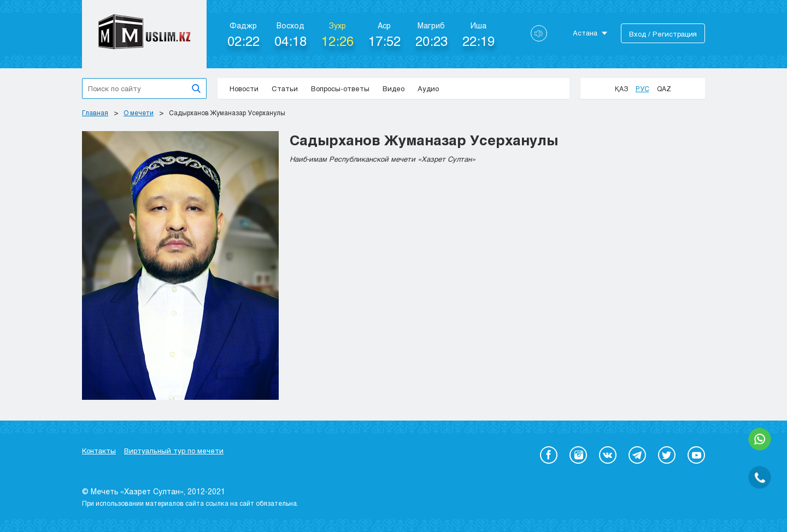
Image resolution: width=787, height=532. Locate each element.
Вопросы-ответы (340, 88)
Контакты (99, 451)
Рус (642, 88)
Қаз (621, 88)
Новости (244, 88)
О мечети (139, 113)
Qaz (664, 88)
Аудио (428, 88)
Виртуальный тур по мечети (174, 451)
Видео (393, 88)
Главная (95, 113)
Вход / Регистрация (663, 34)
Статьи (285, 88)
